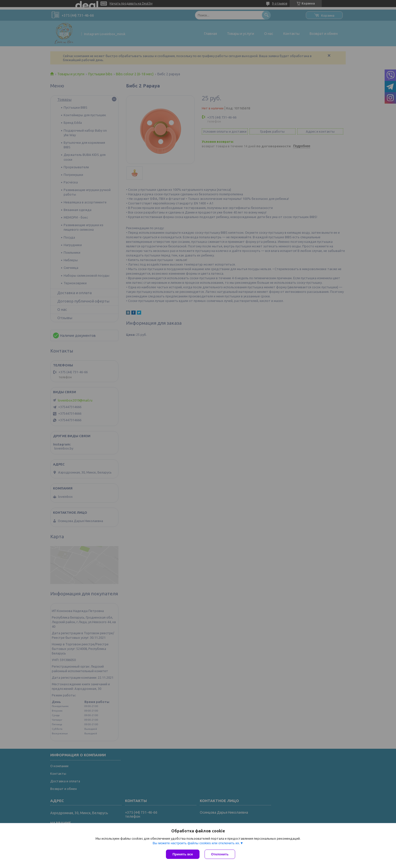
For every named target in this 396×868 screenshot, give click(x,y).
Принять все (183, 854)
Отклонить (220, 854)
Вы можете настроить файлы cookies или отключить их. (196, 843)
